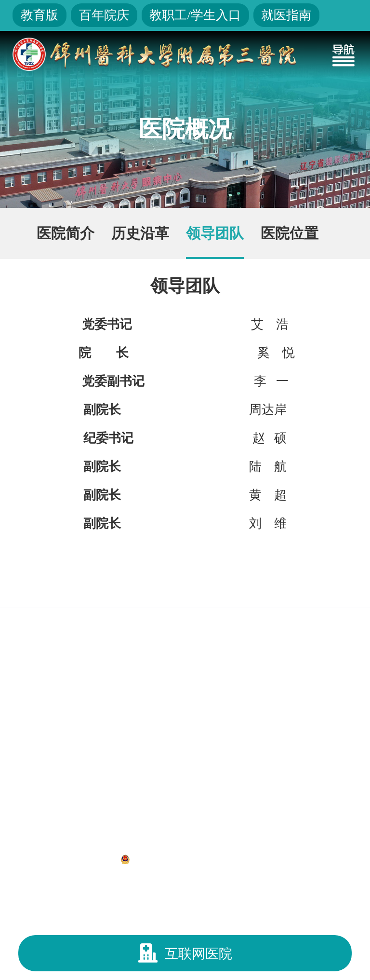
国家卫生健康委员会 (66, 588)
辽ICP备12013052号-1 (61, 859)
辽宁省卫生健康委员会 (189, 588)
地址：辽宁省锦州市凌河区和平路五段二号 (185, 838)
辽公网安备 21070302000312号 (203, 859)
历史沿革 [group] (140, 233)
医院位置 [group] (290, 233)
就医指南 (286, 15)
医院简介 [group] (66, 233)
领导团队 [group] (215, 233)
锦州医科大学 (295, 588)
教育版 (40, 15)
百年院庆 (104, 15)
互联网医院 (185, 953)
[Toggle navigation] (344, 54)
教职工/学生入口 (195, 15)
